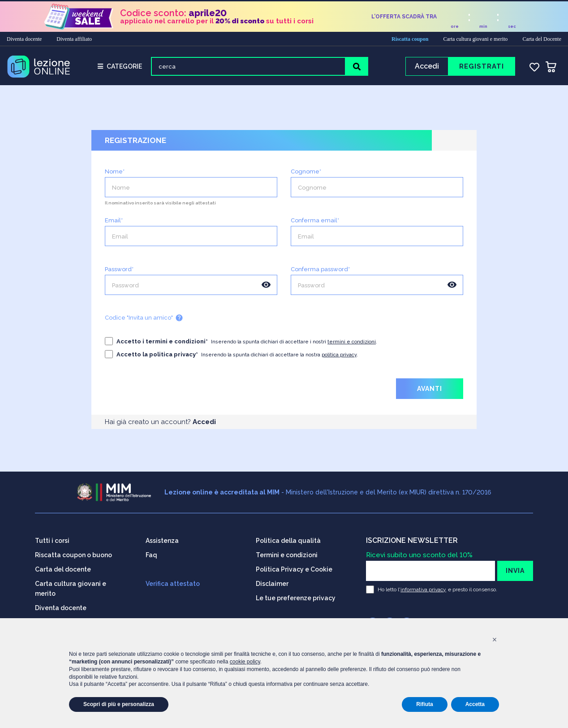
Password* (119, 272)
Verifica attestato (173, 581)
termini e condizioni (352, 344)
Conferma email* (315, 223)
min (483, 25)
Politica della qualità (288, 538)
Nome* (115, 174)
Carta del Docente (542, 38)
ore (455, 25)
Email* (114, 223)
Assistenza (162, 538)
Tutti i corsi (52, 538)
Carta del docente (63, 567)
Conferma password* (320, 272)
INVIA (515, 568)
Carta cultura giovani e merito (475, 38)
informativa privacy (423, 587)
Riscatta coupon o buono (73, 552)
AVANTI (430, 391)
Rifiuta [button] (424, 704)
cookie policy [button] (245, 662)
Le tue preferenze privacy (296, 595)
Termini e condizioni (287, 552)
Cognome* (306, 174)
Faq (151, 552)
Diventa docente (24, 38)
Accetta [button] (475, 704)
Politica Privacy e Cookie (294, 567)
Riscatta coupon (410, 38)
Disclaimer (272, 581)
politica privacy (339, 357)
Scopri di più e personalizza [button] (119, 704)
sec (512, 25)
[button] (495, 640)
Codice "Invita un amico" (144, 321)
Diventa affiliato (74, 38)
